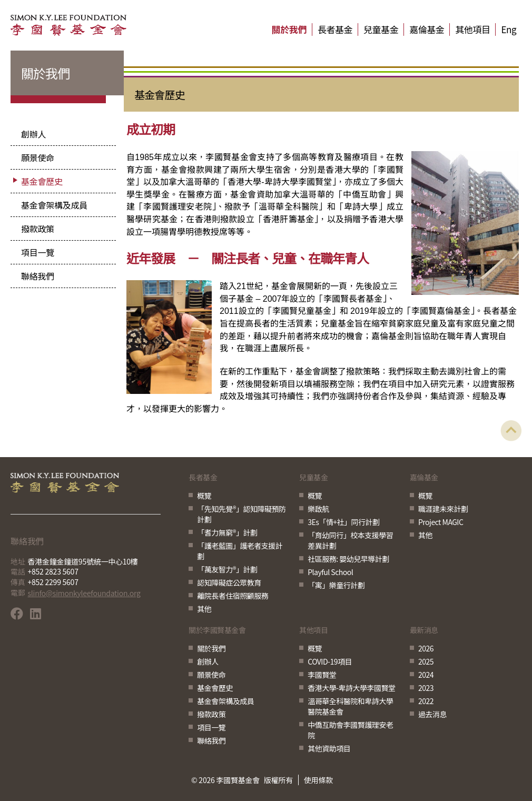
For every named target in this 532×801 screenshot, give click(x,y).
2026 (426, 648)
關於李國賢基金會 (217, 631)
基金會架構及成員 (54, 205)
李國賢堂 (322, 675)
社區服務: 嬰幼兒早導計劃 (348, 559)
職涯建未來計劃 (443, 509)
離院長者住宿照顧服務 (233, 596)
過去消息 (432, 714)
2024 (426, 675)
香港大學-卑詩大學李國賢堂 (351, 688)
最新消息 (424, 631)
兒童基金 (381, 29)
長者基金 (335, 29)
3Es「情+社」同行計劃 (343, 522)
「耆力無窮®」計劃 (227, 532)
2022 (426, 701)
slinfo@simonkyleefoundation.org (84, 593)
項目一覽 (38, 252)
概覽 (204, 496)
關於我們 (289, 29)
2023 (426, 688)
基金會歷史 (42, 181)
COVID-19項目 (330, 661)
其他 (204, 609)
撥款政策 (38, 229)
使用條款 (318, 780)
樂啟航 (318, 509)
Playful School (330, 572)
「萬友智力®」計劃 (227, 569)
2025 (426, 661)
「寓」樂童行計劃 (336, 585)
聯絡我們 (38, 276)
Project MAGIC (441, 522)
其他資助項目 (329, 748)
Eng (509, 29)
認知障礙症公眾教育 (229, 582)
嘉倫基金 (427, 29)
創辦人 (33, 134)
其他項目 (472, 29)
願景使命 (38, 157)
